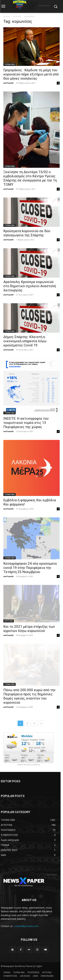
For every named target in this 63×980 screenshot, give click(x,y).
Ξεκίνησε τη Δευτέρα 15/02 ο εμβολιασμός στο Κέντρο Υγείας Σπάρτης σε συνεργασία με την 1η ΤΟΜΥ (30, 178)
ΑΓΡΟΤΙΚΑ (9, 621)
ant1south (8, 83)
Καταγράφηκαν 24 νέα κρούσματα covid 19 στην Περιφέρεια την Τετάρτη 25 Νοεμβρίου (30, 568)
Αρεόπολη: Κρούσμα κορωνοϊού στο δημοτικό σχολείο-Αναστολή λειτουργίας (30, 286)
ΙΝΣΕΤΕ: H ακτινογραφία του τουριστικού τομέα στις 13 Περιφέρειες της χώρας (26, 423)
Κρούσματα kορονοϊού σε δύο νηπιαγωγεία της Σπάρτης (27, 233)
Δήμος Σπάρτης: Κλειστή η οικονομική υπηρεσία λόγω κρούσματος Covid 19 (25, 341)
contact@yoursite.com (26, 926)
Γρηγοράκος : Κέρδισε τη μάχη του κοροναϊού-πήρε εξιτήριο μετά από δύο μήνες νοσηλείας (31, 74)
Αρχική (7, 16)
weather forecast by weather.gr (29, 765)
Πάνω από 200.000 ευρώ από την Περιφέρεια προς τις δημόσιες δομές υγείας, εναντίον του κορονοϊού (29, 696)
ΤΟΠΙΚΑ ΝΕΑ (9, 64)
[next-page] (41, 723)
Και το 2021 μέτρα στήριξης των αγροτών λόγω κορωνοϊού (29, 629)
